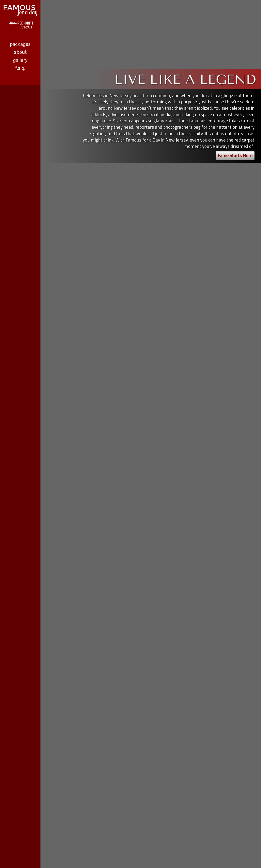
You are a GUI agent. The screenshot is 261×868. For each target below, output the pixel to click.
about (20, 52)
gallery (20, 60)
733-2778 (26, 27)
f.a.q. (20, 68)
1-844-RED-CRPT (20, 23)
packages (20, 44)
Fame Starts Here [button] (235, 155)
